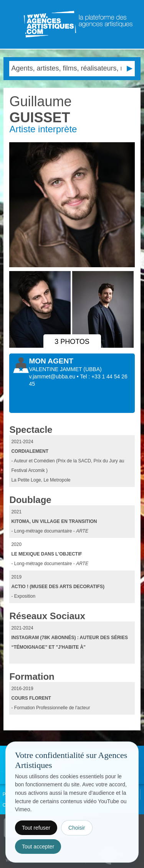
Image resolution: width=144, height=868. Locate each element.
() (92, 369)
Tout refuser (36, 828)
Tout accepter (38, 847)
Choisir (77, 828)
